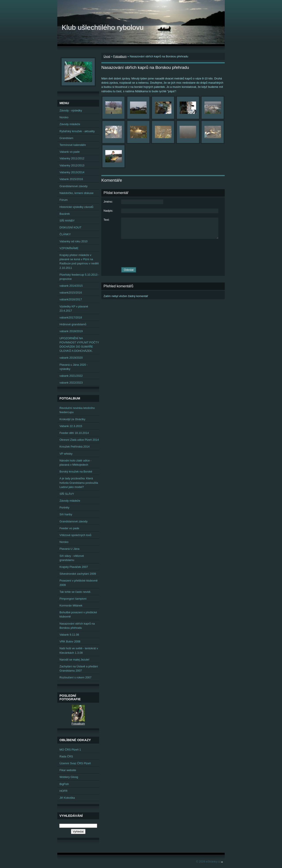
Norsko (64, 117)
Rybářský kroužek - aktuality (77, 131)
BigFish (64, 784)
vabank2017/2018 (71, 317)
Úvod (107, 56)
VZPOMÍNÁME (69, 248)
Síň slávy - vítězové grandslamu (72, 558)
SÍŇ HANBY (67, 221)
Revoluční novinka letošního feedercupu (77, 410)
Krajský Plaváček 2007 (74, 567)
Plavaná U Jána (69, 549)
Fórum (64, 200)
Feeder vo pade (69, 528)
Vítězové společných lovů (75, 535)
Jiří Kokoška (67, 798)
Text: (107, 220)
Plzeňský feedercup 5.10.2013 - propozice (79, 277)
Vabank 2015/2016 (71, 179)
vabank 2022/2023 (71, 383)
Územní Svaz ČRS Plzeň (75, 763)
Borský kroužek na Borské (76, 472)
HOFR (63, 791)
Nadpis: (108, 211)
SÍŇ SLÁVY (67, 494)
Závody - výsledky (71, 110)
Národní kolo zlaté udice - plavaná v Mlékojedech (75, 463)
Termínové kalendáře (73, 145)
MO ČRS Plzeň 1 (70, 750)
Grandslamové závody (73, 186)
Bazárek (65, 214)
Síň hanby (66, 514)
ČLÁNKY (65, 234)
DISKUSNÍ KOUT (70, 227)
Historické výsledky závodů (76, 207)
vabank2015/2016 (71, 293)
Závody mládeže (70, 124)
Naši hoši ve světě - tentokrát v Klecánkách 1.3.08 (79, 650)
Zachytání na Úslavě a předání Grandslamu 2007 (79, 668)
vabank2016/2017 (71, 299)
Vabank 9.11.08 (69, 635)
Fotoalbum (120, 56)
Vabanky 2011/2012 (72, 158)
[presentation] (163, 253)
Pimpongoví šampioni (73, 599)
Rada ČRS (66, 756)
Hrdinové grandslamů (73, 324)
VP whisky (66, 454)
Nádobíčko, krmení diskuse (76, 193)
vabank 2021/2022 (71, 376)
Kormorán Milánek (71, 605)
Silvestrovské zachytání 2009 (78, 574)
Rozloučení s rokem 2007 (75, 677)
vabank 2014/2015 (71, 286)
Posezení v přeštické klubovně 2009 (79, 583)
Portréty (64, 507)
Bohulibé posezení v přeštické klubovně (78, 614)
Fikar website (68, 770)
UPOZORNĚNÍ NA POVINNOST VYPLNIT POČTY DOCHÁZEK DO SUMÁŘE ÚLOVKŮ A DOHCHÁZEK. (79, 345)
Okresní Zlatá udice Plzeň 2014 (79, 440)
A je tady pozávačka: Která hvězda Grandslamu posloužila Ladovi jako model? (79, 483)
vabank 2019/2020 (71, 358)
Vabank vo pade (70, 152)
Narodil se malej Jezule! (74, 660)
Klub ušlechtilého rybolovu (103, 27)
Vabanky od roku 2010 (73, 241)
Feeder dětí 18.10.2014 (74, 433)
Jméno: (108, 202)
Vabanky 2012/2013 (72, 165)
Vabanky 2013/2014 (72, 172)
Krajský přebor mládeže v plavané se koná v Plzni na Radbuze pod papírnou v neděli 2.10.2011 (79, 261)
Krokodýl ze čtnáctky (72, 419)
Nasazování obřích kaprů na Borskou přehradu (77, 626)
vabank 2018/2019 (71, 331)
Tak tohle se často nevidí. (75, 592)
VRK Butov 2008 (70, 641)
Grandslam (66, 138)
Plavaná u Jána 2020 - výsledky (74, 367)
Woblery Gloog (69, 777)
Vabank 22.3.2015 (71, 426)
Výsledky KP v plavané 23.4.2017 (74, 309)
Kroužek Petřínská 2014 (75, 447)
